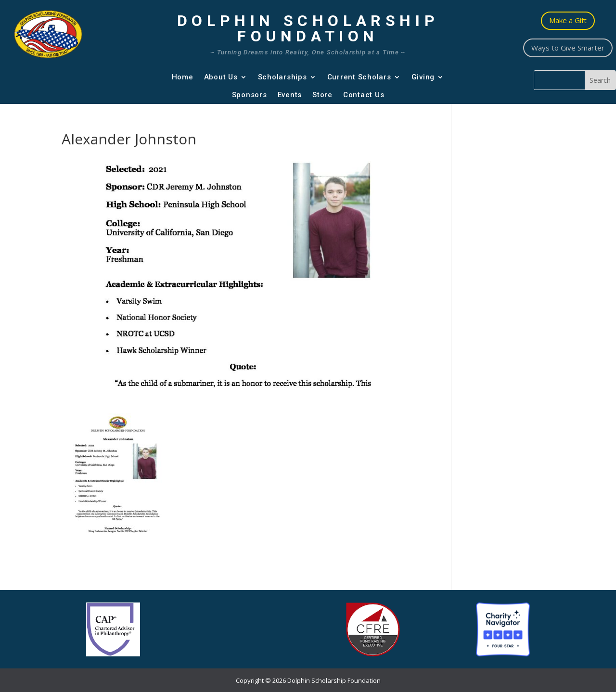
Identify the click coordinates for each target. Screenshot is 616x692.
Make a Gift (568, 20)
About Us (221, 77)
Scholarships (282, 77)
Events (290, 95)
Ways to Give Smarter (568, 48)
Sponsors (250, 95)
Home (183, 77)
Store (322, 95)
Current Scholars (359, 77)
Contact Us (364, 95)
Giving (423, 77)
